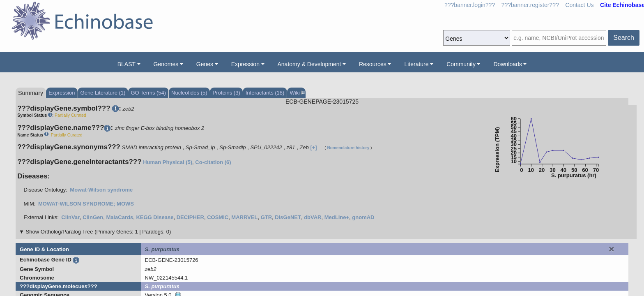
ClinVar (70, 217)
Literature (416, 64)
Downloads (507, 64)
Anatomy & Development (309, 64)
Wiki (296, 93)
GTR (266, 217)
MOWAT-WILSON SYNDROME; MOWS (86, 204)
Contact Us (579, 5)
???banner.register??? (530, 5)
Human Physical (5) (168, 162)
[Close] (612, 249)
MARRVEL (244, 217)
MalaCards (120, 217)
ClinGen (93, 217)
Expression (245, 64)
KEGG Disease (155, 217)
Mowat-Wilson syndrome (101, 190)
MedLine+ (337, 217)
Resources (373, 64)
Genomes (166, 64)
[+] (313, 147)
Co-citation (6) (213, 162)
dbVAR (313, 217)
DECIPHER (190, 217)
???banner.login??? (470, 5)
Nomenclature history (348, 148)
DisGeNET (288, 217)
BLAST (126, 64)
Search (624, 38)
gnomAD (363, 217)
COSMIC (218, 217)
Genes (205, 64)
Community (461, 64)
